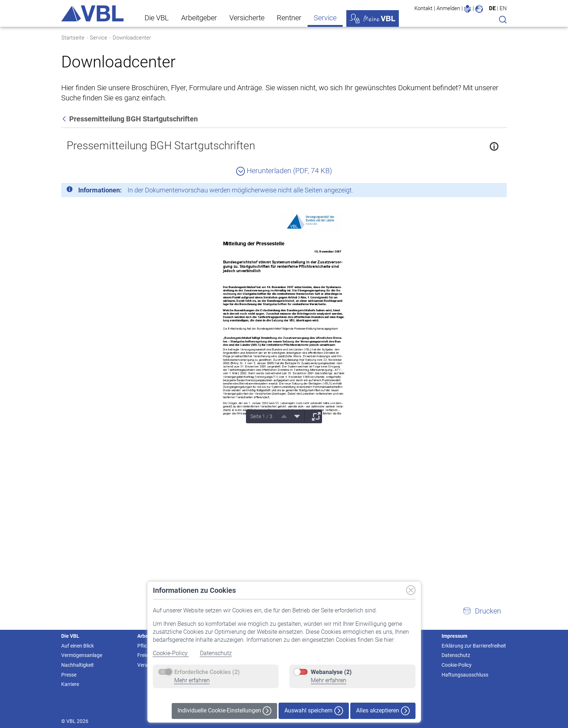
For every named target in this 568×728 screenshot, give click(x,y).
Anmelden (448, 8)
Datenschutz (216, 653)
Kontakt (423, 8)
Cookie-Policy (171, 653)
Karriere (70, 684)
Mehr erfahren (192, 680)
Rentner (289, 18)
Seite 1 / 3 (261, 416)
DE (492, 8)
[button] (482, 611)
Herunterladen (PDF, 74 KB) (284, 171)
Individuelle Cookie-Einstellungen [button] (224, 711)
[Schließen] (481, 191)
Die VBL (157, 18)
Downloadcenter (132, 38)
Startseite (73, 38)
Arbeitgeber (199, 18)
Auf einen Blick (78, 646)
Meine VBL (373, 18)
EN (503, 8)
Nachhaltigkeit (78, 665)
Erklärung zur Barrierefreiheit (474, 646)
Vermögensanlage (82, 655)
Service (325, 18)
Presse (69, 675)
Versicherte (247, 18)
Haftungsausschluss (465, 675)
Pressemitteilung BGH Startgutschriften (161, 145)
